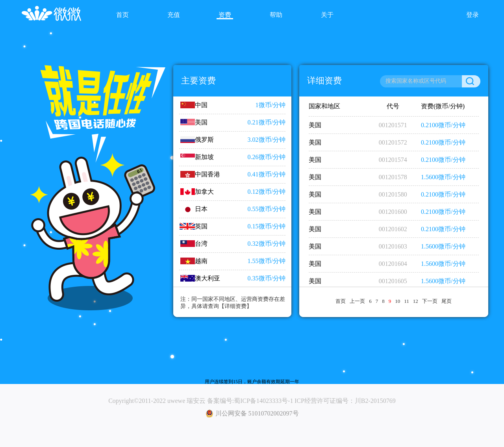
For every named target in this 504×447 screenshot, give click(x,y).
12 (416, 301)
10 (397, 301)
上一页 (357, 301)
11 (407, 301)
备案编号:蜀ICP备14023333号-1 (250, 401)
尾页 (447, 301)
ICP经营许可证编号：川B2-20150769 (345, 401)
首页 (341, 301)
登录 (472, 15)
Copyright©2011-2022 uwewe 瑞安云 (157, 401)
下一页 (430, 301)
